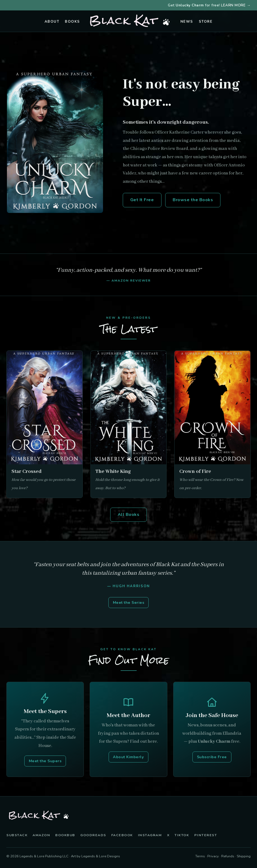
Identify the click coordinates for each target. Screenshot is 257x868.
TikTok (182, 835)
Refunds (228, 856)
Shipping (244, 856)
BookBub (65, 835)
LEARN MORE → (236, 5)
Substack (17, 835)
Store (206, 22)
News (187, 22)
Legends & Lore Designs (101, 856)
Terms (200, 856)
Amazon (41, 835)
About (52, 22)
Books (72, 22)
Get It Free (142, 200)
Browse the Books (193, 200)
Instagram (150, 835)
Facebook (122, 835)
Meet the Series (129, 602)
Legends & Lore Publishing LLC (44, 856)
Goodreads (93, 835)
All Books (129, 515)
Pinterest (206, 835)
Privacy (213, 856)
